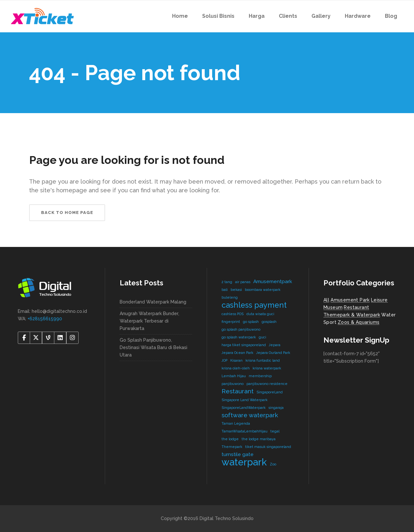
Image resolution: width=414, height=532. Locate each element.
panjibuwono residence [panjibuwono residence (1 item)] (267, 384)
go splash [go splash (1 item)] (251, 322)
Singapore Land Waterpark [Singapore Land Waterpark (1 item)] (245, 400)
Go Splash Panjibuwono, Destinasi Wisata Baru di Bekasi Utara (153, 347)
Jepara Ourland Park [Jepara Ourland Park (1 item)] (273, 353)
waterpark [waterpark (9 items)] (244, 462)
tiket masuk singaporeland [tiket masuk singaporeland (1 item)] (268, 447)
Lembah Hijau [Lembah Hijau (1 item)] (234, 376)
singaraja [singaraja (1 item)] (276, 408)
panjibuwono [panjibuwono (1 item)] (233, 384)
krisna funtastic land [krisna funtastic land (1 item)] (263, 360)
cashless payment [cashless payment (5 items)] (254, 305)
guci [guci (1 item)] (262, 337)
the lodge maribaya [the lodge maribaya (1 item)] (259, 439)
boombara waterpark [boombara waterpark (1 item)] (263, 290)
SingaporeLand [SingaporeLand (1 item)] (270, 392)
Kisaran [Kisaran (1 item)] (236, 360)
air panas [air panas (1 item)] (243, 282)
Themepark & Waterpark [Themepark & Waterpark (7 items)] (352, 315)
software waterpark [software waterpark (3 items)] (250, 415)
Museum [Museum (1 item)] (333, 307)
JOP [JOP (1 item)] (224, 360)
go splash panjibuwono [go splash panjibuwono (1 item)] (241, 329)
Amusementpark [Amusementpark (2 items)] (273, 281)
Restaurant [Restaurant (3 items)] (238, 391)
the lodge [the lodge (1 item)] (230, 439)
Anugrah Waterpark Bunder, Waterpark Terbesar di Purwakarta (149, 321)
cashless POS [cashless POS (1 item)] (233, 314)
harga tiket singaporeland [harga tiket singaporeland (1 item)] (244, 345)
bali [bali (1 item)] (225, 290)
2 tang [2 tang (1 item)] (227, 282)
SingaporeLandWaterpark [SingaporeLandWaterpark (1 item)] (244, 408)
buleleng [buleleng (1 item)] (230, 297)
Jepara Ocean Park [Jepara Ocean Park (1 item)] (237, 353)
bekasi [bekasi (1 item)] (236, 290)
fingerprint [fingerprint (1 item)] (231, 322)
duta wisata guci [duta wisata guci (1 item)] (260, 314)
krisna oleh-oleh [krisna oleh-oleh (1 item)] (236, 368)
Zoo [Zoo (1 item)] (273, 464)
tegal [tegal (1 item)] (275, 431)
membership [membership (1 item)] (260, 376)
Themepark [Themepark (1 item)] (232, 447)
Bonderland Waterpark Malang (153, 302)
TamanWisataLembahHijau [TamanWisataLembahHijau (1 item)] (245, 431)
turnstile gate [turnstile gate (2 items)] (238, 454)
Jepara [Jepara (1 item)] (275, 345)
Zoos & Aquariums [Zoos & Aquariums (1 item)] (359, 322)
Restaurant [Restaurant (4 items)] (356, 307)
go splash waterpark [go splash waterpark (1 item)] (239, 337)
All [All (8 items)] (326, 300)
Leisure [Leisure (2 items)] (379, 300)
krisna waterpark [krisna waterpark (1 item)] (267, 368)
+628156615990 (45, 319)
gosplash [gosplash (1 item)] (269, 322)
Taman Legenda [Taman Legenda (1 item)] (236, 423)
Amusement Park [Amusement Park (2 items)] (350, 300)
